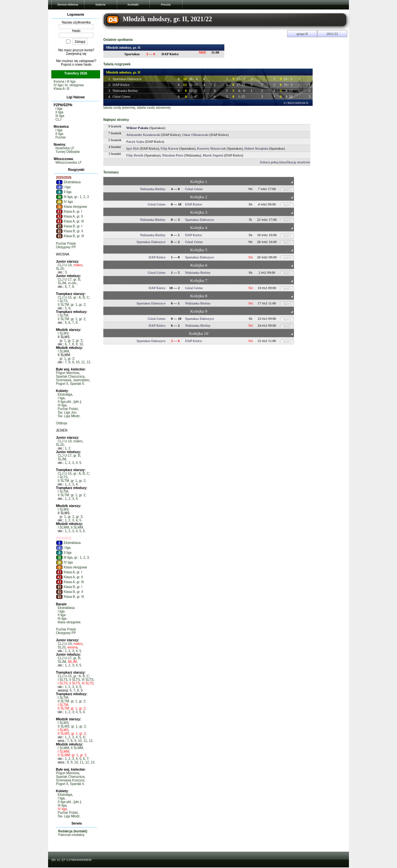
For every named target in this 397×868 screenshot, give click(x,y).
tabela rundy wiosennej (154, 108)
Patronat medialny (71, 835)
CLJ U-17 (65, 279)
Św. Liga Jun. (68, 412)
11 (83, 362)
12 (88, 362)
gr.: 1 (78, 197)
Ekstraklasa (68, 182)
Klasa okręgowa (71, 207)
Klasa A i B (61, 89)
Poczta (166, 5)
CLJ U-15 (65, 297)
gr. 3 (79, 341)
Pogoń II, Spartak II (70, 384)
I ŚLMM (63, 351)
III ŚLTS (87, 680)
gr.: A (77, 297)
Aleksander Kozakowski (143, 135)
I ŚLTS (63, 301)
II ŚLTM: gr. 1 (68, 305)
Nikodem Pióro (173, 155)
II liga (60, 112)
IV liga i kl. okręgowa (69, 85)
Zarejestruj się (76, 54)
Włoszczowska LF (69, 163)
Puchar (61, 137)
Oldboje (61, 423)
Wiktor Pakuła (137, 128)
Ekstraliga (65, 394)
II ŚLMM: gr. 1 (68, 755)
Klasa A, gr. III (70, 221)
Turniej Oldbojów (68, 152)
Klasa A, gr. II (69, 216)
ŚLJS (60, 269)
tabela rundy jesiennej (119, 108)
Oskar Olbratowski (195, 135)
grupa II (302, 34)
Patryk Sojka (135, 142)
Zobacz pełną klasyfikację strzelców (285, 162)
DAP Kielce (121, 85)
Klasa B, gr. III (70, 236)
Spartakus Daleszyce (127, 79)
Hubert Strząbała (256, 148)
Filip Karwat (169, 148)
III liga (60, 116)
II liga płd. (65, 402)
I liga (59, 109)
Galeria (101, 5)
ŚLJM (62, 283)
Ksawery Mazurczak (212, 148)
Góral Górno (121, 97)
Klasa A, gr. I (69, 212)
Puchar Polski (66, 244)
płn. (77, 402)
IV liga (64, 202)
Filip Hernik (135, 155)
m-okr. (73, 283)
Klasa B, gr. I (69, 226)
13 (92, 762)
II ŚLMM (77, 527)
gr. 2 (82, 305)
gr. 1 (63, 341)
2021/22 (332, 34)
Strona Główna (68, 5)
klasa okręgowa (69, 622)
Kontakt (133, 5)
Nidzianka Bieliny (125, 91)
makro (78, 265)
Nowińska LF (65, 148)
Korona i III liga (65, 82)
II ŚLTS (75, 680)
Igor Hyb (133, 148)
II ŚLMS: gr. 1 (68, 726)
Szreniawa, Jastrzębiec (73, 380)
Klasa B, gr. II (69, 231)
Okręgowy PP (66, 247)
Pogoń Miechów (68, 373)
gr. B (77, 279)
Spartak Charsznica (70, 377)
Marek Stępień (213, 155)
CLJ (59, 119)
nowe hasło (83, 65)
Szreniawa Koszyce (70, 780)
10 (81, 344)
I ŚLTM (63, 315)
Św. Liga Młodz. (69, 416)
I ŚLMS (63, 333)
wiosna (72, 647)
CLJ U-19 (65, 265)
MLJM (72, 662)
